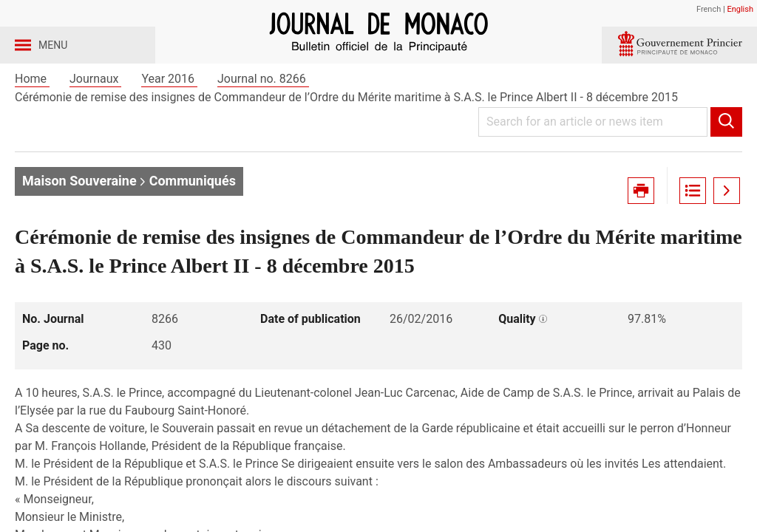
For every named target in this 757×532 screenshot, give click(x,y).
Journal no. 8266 (263, 117)
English (740, 9)
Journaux (95, 117)
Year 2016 (169, 117)
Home (32, 117)
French (709, 9)
